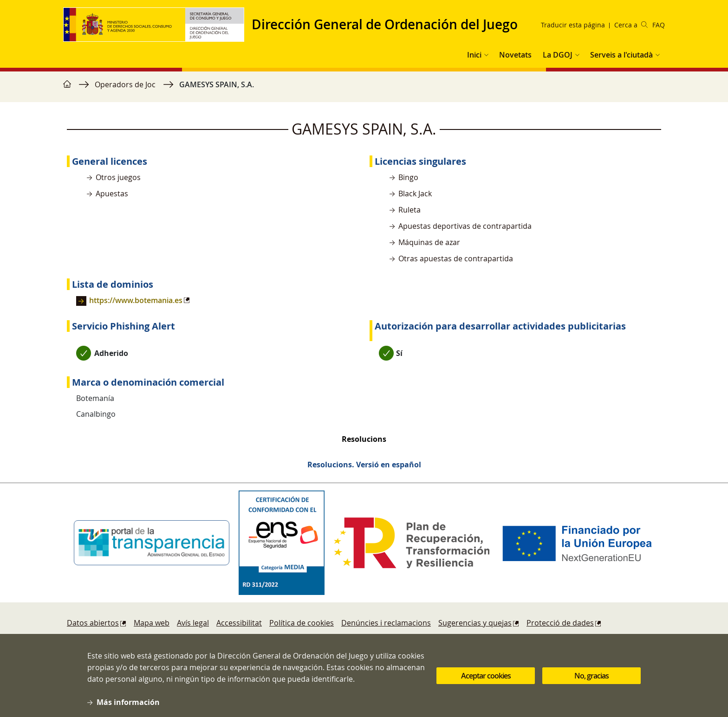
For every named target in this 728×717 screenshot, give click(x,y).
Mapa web (152, 623)
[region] (364, 89)
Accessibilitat (239, 623)
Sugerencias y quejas (475, 623)
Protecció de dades (560, 623)
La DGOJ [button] (558, 55)
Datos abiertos (93, 623)
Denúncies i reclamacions (386, 623)
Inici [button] (474, 55)
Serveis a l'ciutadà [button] (621, 55)
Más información (128, 710)
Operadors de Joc (125, 84)
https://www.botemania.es (136, 300)
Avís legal (193, 623)
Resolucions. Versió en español (364, 465)
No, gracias (591, 683)
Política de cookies (302, 623)
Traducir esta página (573, 25)
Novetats (515, 55)
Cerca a (631, 25)
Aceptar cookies (486, 683)
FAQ (659, 25)
